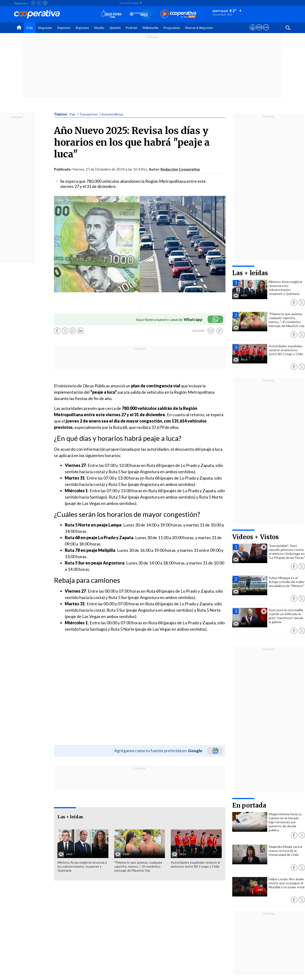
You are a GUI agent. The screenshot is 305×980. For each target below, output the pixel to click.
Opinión (115, 28)
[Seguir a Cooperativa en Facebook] (33, 3)
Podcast (132, 28)
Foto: (61, 200)
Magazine (45, 28)
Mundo (99, 28)
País (30, 28)
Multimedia (150, 28)
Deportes (64, 28)
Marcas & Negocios (199, 28)
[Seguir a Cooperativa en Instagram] (45, 3)
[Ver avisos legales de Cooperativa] (253, 32)
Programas (172, 28)
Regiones (82, 28)
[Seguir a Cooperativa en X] (39, 3)
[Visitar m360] (259, 32)
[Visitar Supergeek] (266, 32)
